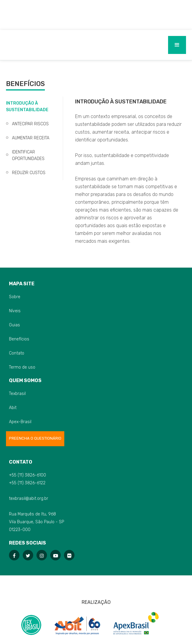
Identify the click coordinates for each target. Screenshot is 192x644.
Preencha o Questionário (35, 438)
